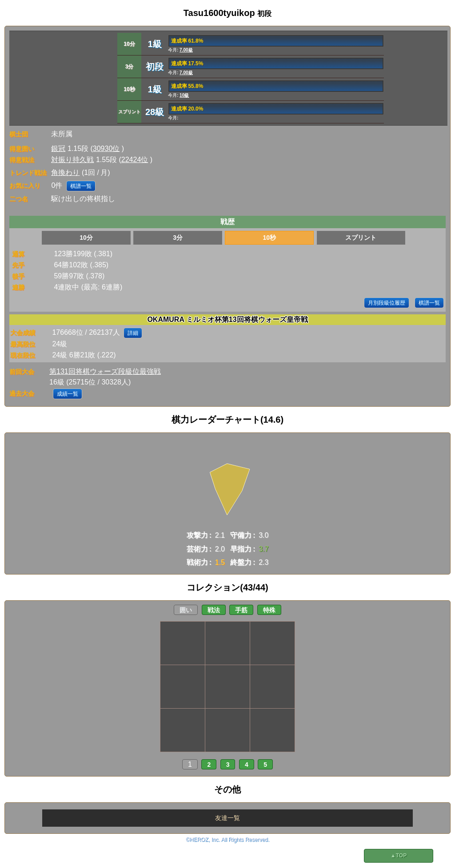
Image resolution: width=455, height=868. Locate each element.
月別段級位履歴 (387, 303)
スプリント (361, 238)
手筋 (241, 610)
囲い (186, 610)
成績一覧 (68, 394)
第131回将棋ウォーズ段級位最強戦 (105, 371)
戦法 (214, 610)
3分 (178, 238)
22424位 (135, 160)
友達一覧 (227, 818)
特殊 (269, 610)
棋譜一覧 (81, 186)
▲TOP (399, 856)
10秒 (269, 238)
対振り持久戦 (72, 160)
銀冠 (58, 149)
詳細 (133, 333)
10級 (184, 95)
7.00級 (186, 50)
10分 (86, 238)
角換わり (65, 172)
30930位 (106, 149)
